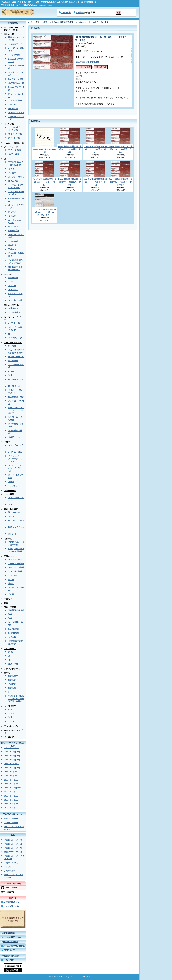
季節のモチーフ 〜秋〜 (14, 848)
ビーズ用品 (9, 494)
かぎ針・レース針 (16, 357)
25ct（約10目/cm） (12, 780)
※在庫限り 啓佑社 (16, 610)
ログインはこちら (11, 906)
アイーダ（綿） (15, 150)
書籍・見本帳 (10, 607)
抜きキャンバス (15, 134)
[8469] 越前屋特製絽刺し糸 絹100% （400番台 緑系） (122, 149)
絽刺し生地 (13, 676)
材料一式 (8, 539)
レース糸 (8, 274)
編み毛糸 (12, 245)
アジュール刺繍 (15, 100)
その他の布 (13, 109)
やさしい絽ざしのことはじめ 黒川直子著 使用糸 (16, 699)
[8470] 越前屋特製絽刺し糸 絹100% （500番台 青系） (45, 182)
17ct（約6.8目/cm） (13, 760)
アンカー (12, 173)
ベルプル (8, 867)
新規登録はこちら (11, 902)
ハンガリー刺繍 (15, 571)
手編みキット (10, 599)
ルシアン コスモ (16, 177)
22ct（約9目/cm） (12, 776)
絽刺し (7, 673)
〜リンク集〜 (9, 960)
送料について (9, 950)
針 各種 (12, 346)
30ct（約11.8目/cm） (13, 788)
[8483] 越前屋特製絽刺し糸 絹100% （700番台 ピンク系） (96, 182)
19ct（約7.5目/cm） (13, 768)
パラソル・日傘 (15, 452)
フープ (11, 516)
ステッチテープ (11, 147)
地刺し (11, 584)
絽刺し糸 (12, 680)
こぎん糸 (12, 216)
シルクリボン (14, 312)
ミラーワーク (10, 491)
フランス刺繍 (14, 55)
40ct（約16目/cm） (12, 804)
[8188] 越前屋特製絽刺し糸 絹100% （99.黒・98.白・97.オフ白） (45, 212)
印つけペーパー (15, 386)
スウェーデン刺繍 (16, 567)
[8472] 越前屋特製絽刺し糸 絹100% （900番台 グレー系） (122, 182)
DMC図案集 (14, 629)
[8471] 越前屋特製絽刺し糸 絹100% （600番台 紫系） (71, 182)
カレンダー (13, 534)
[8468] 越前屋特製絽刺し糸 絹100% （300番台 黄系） (96, 149)
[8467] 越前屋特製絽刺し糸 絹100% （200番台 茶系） (71, 149)
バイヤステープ (15, 338)
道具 (10, 375)
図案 (6, 603)
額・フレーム (14, 512)
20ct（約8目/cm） (12, 772)
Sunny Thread (14, 227)
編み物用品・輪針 (16, 397)
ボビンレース (10, 649)
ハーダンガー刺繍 (16, 564)
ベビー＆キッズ (11, 863)
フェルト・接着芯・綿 (14, 143)
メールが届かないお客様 (14, 946)
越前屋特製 (13, 278)
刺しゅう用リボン (12, 305)
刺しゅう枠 (13, 361)
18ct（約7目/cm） (12, 764)
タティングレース (12, 669)
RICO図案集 (14, 633)
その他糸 (12, 684)
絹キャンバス (14, 138)
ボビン (11, 652)
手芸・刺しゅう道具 (13, 343)
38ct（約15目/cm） (12, 800)
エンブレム (13, 486)
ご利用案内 (66, 13)
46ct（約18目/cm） (12, 808)
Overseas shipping (11, 942)
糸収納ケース (14, 437)
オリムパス (13, 181)
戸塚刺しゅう (10, 871)
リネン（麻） (14, 154)
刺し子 (11, 580)
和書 (10, 614)
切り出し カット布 (16, 113)
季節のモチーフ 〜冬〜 (14, 852)
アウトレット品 (11, 726)
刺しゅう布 (9, 34)
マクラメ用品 (10, 706)
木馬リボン (13, 308)
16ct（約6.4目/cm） (13, 756)
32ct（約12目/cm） (12, 792)
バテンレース (14, 323)
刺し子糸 (12, 212)
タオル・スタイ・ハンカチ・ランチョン (16, 468)
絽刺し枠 (12, 688)
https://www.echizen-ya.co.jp (42, 5)
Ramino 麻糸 (14, 231)
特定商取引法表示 (11, 956)
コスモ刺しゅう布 (16, 83)
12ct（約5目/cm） (12, 748)
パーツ (11, 721)
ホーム (30, 22)
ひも (10, 709)
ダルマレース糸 (15, 300)
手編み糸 (12, 249)
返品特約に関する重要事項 (87, 62)
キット (11, 714)
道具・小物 (13, 664)
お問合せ (80, 13)
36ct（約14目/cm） (12, 796)
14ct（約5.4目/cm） (13, 752)
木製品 (11, 482)
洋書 (10, 618)
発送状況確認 (9, 933)
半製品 (7, 442)
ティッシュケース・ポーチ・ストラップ (16, 459)
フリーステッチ (11, 823)
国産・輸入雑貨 (11, 509)
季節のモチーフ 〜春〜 (14, 840)
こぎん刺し (13, 576)
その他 (11, 594)
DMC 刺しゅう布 (16, 79)
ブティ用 (12, 105)
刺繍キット (9, 556)
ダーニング (9, 737)
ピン (10, 660)
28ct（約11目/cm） (12, 784)
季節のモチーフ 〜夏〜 (14, 844)
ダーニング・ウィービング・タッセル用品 (16, 410)
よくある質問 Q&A (12, 937)
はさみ (11, 371)
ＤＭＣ (11, 169)
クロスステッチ (15, 44)
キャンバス (9, 124)
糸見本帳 (12, 637)
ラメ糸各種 (13, 241)
